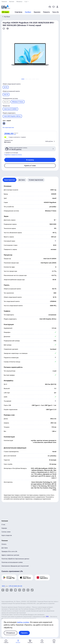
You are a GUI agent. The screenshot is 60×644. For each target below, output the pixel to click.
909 (47, 616)
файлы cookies (23, 622)
